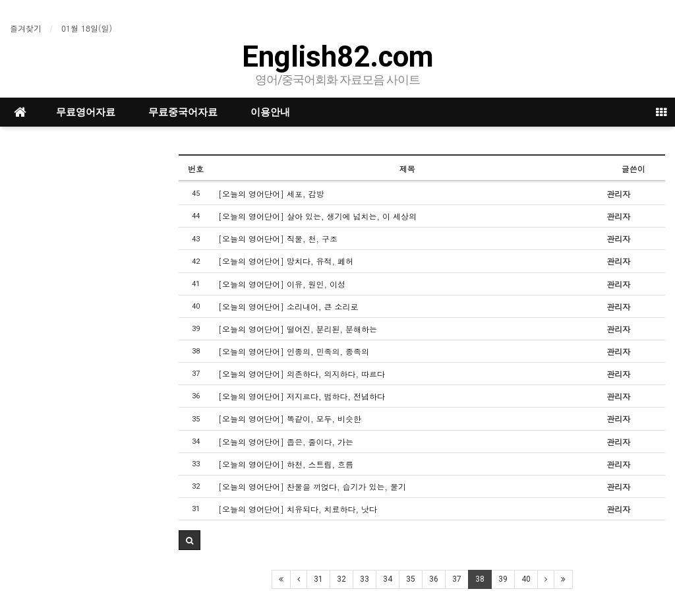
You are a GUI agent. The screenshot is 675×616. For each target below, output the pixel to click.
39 (503, 579)
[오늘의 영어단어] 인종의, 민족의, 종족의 (294, 351)
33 (365, 579)
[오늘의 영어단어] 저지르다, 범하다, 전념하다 (302, 396)
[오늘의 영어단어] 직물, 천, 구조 (278, 238)
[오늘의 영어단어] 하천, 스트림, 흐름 (286, 464)
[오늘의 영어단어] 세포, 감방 (271, 194)
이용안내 (270, 112)
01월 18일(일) (87, 28)
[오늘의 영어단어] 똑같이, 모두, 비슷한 (290, 418)
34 (388, 579)
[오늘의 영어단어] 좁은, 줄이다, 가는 (286, 442)
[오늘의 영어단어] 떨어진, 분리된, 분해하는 (298, 329)
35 (411, 579)
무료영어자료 (86, 112)
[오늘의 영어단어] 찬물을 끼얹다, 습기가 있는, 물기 (312, 486)
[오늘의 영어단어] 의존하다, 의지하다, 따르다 (302, 374)
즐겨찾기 (26, 28)
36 (434, 579)
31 (318, 579)
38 (480, 579)
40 (526, 579)
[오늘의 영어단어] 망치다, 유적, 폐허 (286, 261)
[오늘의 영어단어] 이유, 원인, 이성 (282, 284)
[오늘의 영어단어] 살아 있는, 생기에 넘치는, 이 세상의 (317, 216)
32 (341, 579)
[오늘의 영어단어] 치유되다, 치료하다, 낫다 (298, 509)
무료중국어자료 (183, 112)
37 (457, 579)
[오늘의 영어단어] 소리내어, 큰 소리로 (288, 306)
